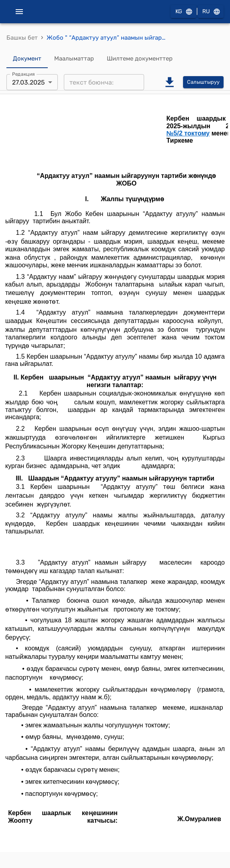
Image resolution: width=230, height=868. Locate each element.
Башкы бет (22, 38)
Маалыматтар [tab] (74, 59)
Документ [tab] (27, 59)
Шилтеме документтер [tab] (140, 59)
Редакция (23, 74)
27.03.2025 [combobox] (28, 82)
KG (183, 12)
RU (211, 12)
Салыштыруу (203, 82)
